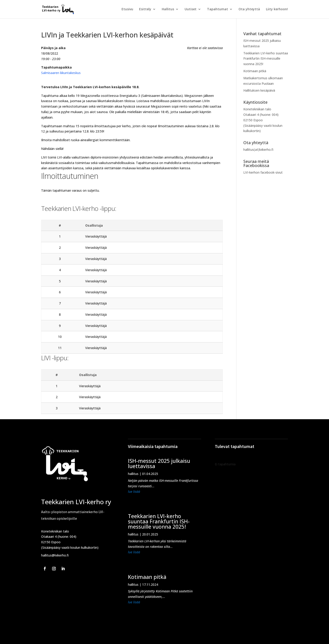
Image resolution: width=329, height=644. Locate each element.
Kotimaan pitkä (255, 71)
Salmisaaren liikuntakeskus (61, 73)
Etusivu (127, 9)
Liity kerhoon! (277, 9)
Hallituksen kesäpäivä (259, 90)
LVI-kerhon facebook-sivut (263, 172)
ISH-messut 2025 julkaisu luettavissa (159, 463)
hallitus (133, 474)
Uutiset (191, 9)
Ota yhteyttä (249, 9)
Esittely (145, 9)
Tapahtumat (218, 9)
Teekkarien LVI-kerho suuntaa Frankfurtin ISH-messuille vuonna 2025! (266, 59)
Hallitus (168, 9)
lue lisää (134, 492)
